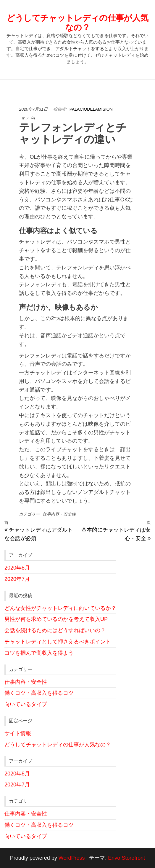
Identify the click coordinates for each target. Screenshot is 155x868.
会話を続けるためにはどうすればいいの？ (55, 630)
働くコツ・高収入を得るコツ (39, 693)
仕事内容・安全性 (59, 514)
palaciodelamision (91, 109)
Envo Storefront (126, 858)
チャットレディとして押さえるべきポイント (58, 642)
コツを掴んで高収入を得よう (39, 653)
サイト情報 (18, 733)
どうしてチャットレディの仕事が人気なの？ (77, 23)
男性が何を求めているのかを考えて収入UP (56, 619)
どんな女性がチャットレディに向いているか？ (60, 608)
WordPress (72, 858)
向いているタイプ (26, 704)
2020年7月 (17, 579)
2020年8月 (17, 568)
